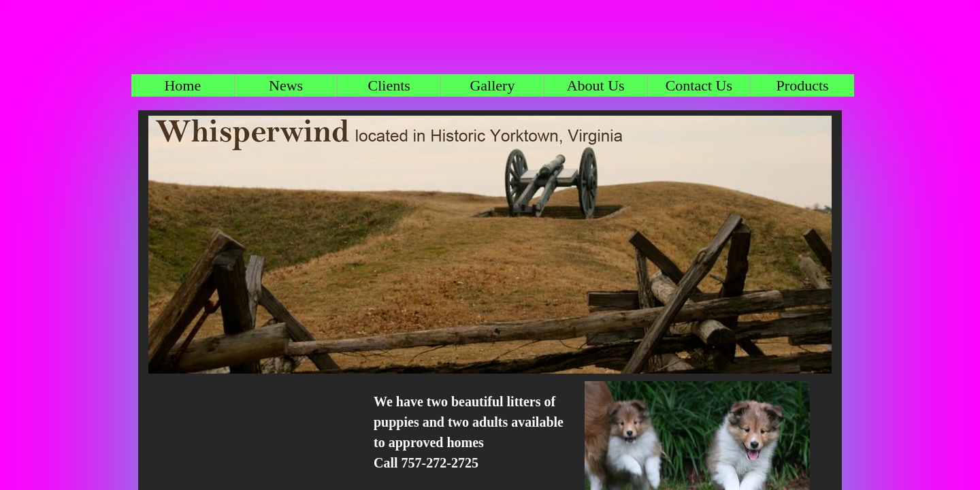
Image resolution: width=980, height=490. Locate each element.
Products (803, 85)
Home (182, 85)
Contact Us (699, 85)
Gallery (492, 85)
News (286, 85)
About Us (596, 85)
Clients (389, 85)
